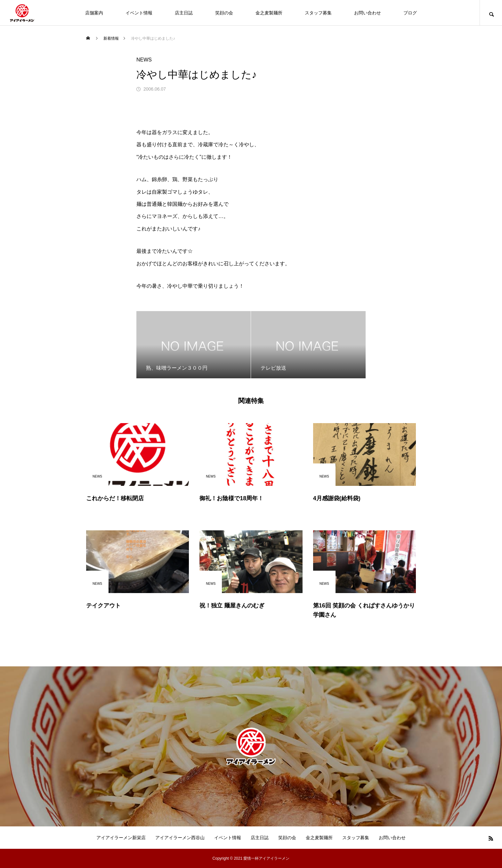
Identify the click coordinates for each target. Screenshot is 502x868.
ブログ (410, 13)
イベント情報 (139, 13)
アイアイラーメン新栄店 (121, 838)
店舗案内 (94, 13)
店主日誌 (184, 13)
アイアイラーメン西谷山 (180, 838)
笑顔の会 (224, 13)
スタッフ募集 (318, 13)
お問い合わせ (368, 13)
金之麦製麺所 (269, 13)
